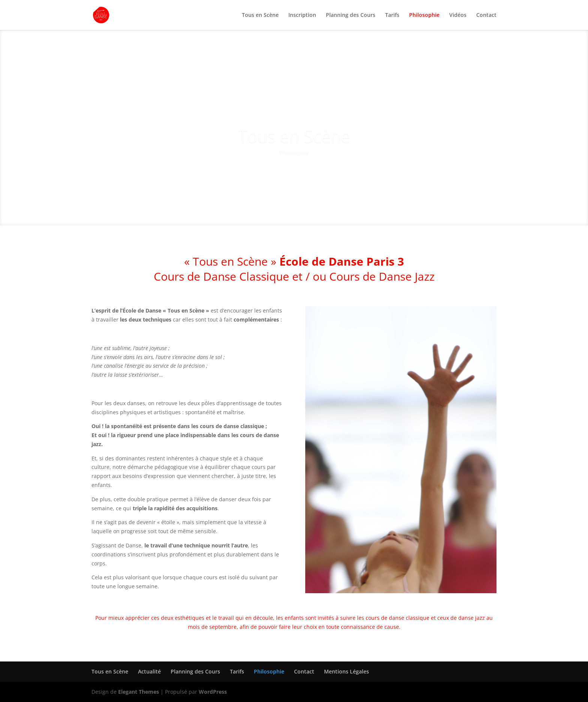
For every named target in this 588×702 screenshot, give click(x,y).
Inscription (302, 15)
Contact (486, 15)
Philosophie (424, 15)
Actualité (149, 671)
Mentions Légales (346, 671)
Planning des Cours (351, 15)
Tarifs (392, 15)
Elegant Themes (139, 692)
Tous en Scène (260, 15)
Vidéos (458, 15)
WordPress (213, 692)
